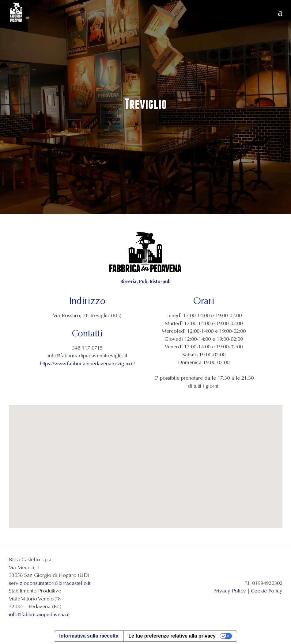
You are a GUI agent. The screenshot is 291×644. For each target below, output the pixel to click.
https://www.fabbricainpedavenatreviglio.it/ (87, 364)
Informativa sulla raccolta (89, 636)
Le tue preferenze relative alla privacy (172, 636)
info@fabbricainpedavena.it (39, 614)
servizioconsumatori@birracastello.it (50, 583)
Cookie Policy (267, 591)
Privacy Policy (230, 591)
